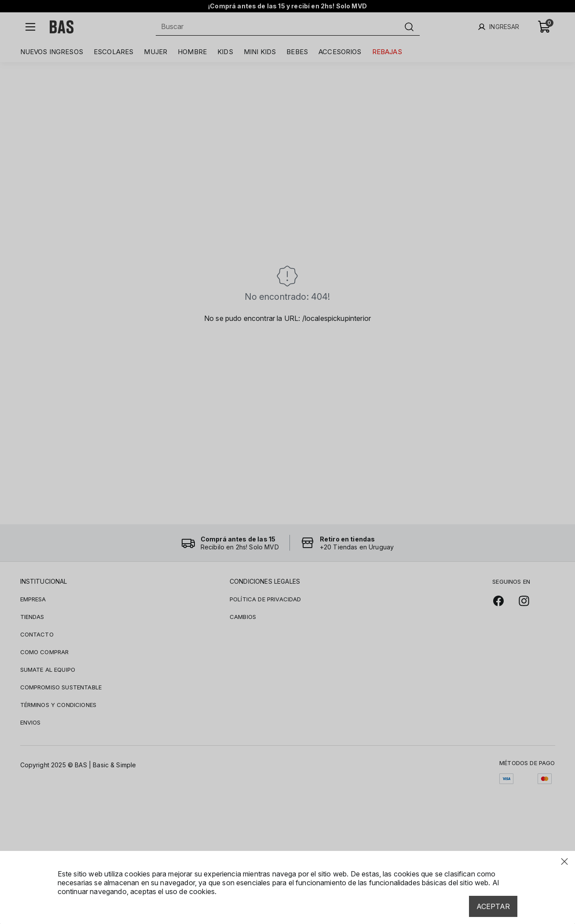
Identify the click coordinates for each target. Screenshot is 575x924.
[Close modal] (564, 861)
